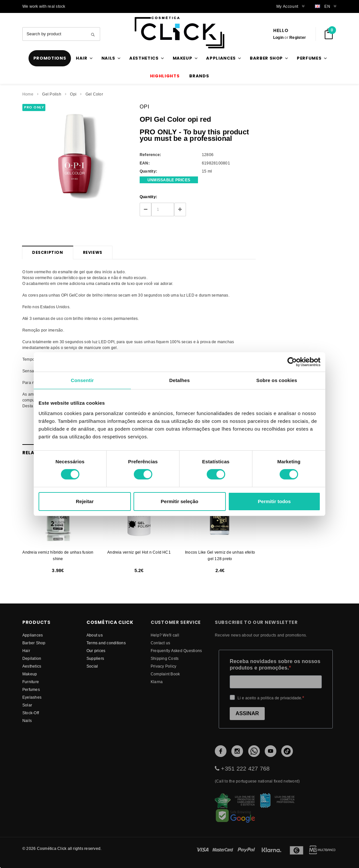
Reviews (93, 252)
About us (95, 635)
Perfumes (31, 689)
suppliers (95, 658)
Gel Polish (52, 94)
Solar (27, 705)
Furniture (31, 682)
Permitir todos (274, 501)
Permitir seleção (179, 501)
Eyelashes (32, 697)
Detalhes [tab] (179, 380)
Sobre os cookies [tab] (277, 380)
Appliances (33, 635)
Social (92, 666)
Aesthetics (32, 666)
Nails (27, 721)
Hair (26, 651)
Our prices (96, 651)
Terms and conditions (106, 643)
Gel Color (94, 94)
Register (298, 37)
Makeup (30, 674)
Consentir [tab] (82, 380)
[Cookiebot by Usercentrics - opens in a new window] (292, 362)
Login (278, 37)
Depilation (32, 658)
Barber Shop (34, 643)
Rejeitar (85, 501)
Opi (73, 94)
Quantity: (148, 197)
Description (48, 252)
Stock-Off (31, 713)
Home (28, 94)
